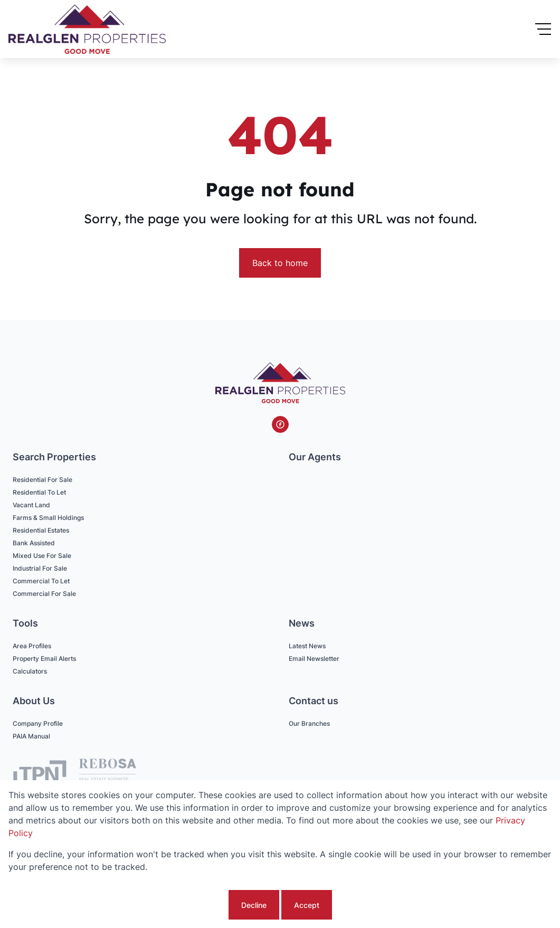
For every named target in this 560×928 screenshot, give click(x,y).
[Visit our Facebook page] (280, 424)
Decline (254, 905)
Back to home (280, 263)
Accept (307, 905)
